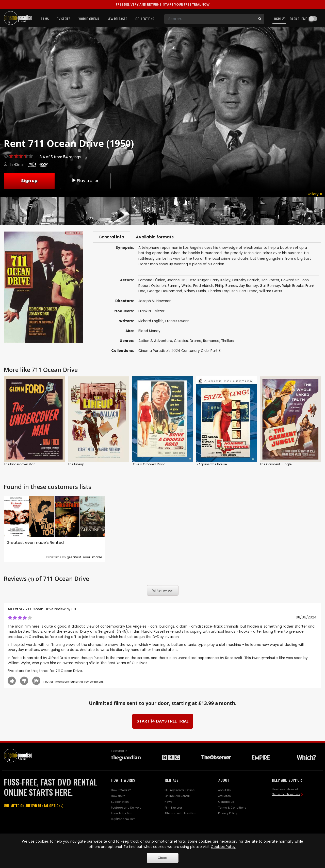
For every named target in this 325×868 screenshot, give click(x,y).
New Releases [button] (117, 19)
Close (162, 858)
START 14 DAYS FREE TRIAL (163, 722)
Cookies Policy (223, 847)
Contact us (226, 802)
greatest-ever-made (85, 558)
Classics (181, 341)
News (168, 802)
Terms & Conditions (232, 808)
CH (74, 609)
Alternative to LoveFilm (180, 814)
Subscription (120, 802)
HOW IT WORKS (123, 781)
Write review (162, 591)
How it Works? (121, 791)
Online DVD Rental (177, 796)
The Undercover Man (20, 465)
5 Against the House (211, 465)
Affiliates (224, 796)
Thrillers (228, 341)
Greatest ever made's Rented (35, 543)
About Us (224, 791)
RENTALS (172, 781)
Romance (211, 341)
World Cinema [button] (89, 19)
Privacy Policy (228, 814)
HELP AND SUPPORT (288, 781)
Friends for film (122, 814)
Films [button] (45, 19)
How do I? (118, 796)
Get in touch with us (286, 795)
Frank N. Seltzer (151, 312)
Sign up (29, 180)
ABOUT (224, 781)
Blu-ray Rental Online (180, 791)
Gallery (314, 194)
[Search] (210, 19)
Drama (196, 341)
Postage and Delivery (126, 808)
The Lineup (76, 465)
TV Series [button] (64, 19)
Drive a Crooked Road (149, 465)
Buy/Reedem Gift (123, 820)
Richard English (151, 322)
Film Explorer (173, 808)
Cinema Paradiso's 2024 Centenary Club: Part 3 (180, 351)
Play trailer (85, 180)
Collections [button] (145, 19)
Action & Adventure (155, 341)
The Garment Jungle (276, 465)
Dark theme (298, 19)
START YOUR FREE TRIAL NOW (163, 4)
